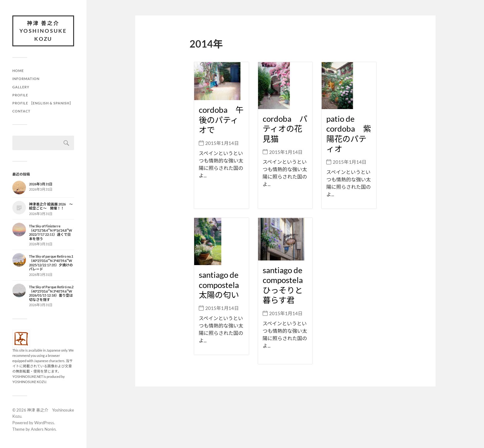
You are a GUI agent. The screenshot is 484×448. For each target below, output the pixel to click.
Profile (20, 95)
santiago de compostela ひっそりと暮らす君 (287, 284)
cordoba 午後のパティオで (221, 120)
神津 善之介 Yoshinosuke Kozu (43, 31)
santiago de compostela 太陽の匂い (223, 283)
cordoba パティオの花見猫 (285, 128)
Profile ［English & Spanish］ (43, 103)
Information (26, 79)
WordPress (44, 423)
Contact (21, 111)
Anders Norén (43, 429)
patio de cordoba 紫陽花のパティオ (349, 133)
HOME (18, 71)
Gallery (21, 87)
